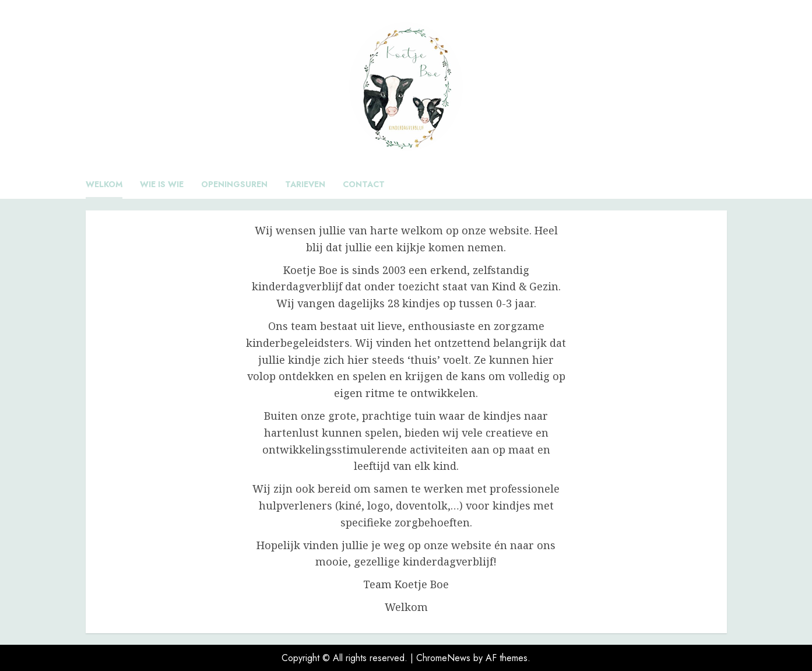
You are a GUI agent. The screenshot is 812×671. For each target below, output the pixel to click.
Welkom (104, 184)
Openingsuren (234, 184)
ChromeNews (443, 658)
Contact (364, 184)
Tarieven (305, 184)
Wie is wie (162, 184)
